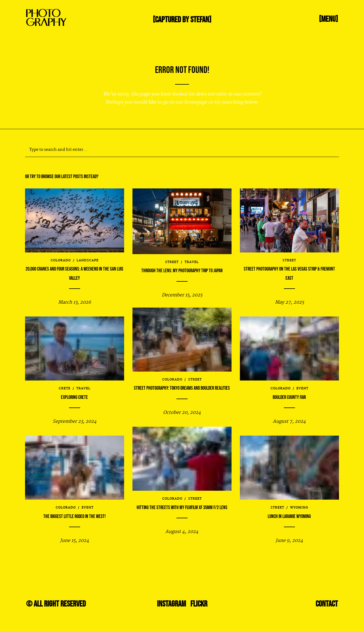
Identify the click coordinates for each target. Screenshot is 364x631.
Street (172, 261)
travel (192, 261)
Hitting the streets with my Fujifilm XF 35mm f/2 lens (182, 508)
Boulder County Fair (289, 397)
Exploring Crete (74, 397)
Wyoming (299, 508)
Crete (65, 389)
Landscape (88, 261)
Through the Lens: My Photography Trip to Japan (182, 269)
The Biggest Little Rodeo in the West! (75, 516)
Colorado (61, 261)
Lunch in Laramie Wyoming (289, 516)
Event (302, 389)
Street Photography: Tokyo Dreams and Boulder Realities (182, 388)
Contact (327, 604)
